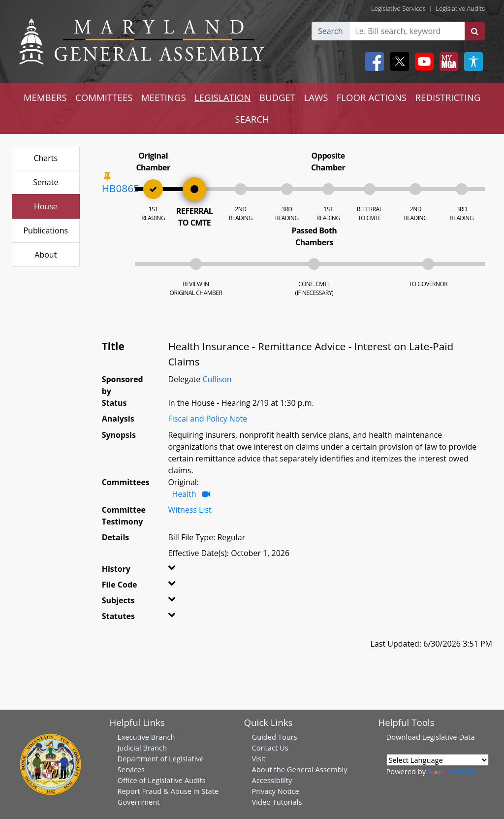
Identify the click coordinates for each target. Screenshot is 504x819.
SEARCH (252, 119)
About (46, 255)
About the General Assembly (300, 769)
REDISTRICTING (448, 97)
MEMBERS (45, 97)
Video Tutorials (277, 802)
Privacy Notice (276, 791)
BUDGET (277, 97)
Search (331, 31)
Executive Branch (146, 737)
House (46, 206)
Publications (46, 230)
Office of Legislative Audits (162, 780)
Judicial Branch (142, 748)
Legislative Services (398, 8)
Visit (259, 758)
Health (184, 494)
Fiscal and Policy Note (207, 419)
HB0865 (121, 188)
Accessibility (272, 780)
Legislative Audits (460, 8)
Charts (46, 158)
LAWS (316, 97)
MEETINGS (164, 97)
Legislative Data (449, 737)
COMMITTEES (104, 97)
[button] (177, 571)
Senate (46, 182)
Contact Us (270, 748)
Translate (452, 771)
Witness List (189, 510)
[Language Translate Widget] (438, 760)
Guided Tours (275, 737)
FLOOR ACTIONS (372, 97)
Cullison (217, 379)
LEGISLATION (223, 97)
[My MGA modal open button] (447, 62)
